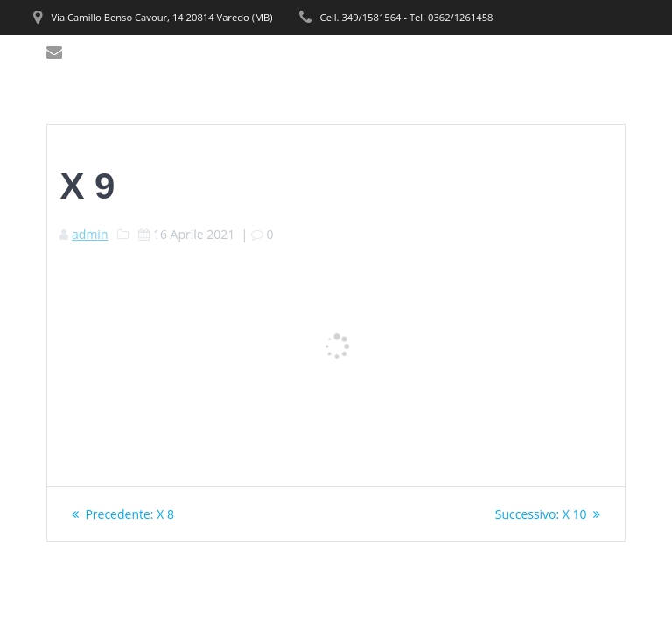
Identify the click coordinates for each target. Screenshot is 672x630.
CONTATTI (254, 107)
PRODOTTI (416, 67)
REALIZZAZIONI (538, 67)
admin (90, 234)
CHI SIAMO (256, 67)
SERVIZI (337, 67)
